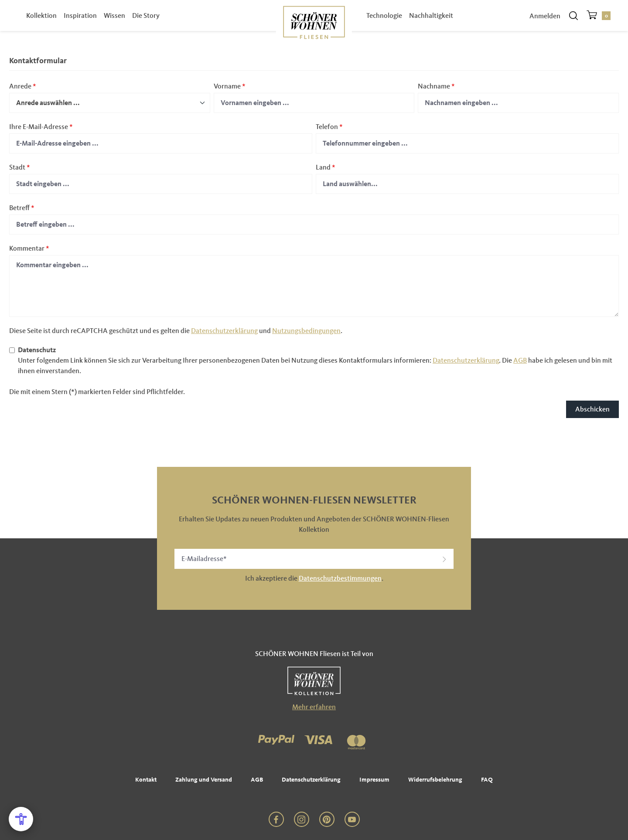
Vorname (230, 86)
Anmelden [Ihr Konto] (545, 23)
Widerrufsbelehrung (435, 780)
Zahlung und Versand (204, 780)
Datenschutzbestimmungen (340, 578)
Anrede (23, 86)
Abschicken (592, 409)
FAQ (487, 780)
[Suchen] (573, 23)
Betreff (22, 208)
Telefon (329, 127)
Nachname (436, 86)
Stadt (20, 167)
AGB (520, 360)
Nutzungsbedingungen (306, 331)
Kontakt (146, 780)
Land (326, 167)
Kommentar (29, 248)
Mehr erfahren (314, 707)
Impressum (374, 780)
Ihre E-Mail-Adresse (41, 127)
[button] (444, 559)
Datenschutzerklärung (224, 331)
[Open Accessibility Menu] (21, 819)
